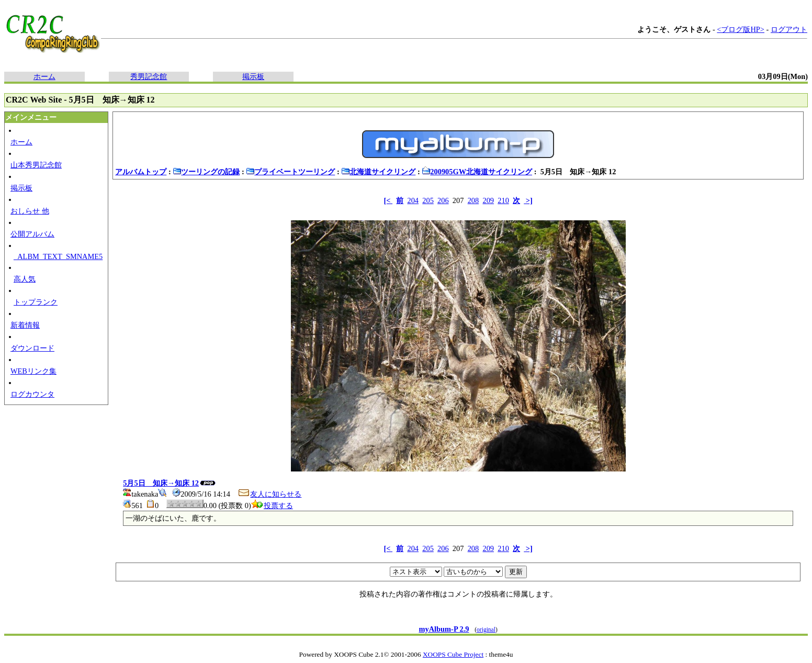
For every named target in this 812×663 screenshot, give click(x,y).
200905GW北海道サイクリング (477, 172)
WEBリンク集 (33, 371)
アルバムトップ (141, 172)
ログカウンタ (32, 394)
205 (428, 200)
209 (488, 200)
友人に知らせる (269, 494)
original (486, 630)
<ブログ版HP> (741, 29)
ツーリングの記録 (206, 172)
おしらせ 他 (30, 211)
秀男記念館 (149, 76)
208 (473, 200)
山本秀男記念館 (36, 165)
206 (443, 200)
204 (413, 200)
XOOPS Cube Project (453, 654)
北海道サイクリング (378, 172)
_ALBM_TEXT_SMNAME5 (58, 256)
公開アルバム (32, 234)
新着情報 (25, 325)
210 (503, 200)
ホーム (44, 76)
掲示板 (253, 76)
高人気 (25, 279)
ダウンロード (32, 348)
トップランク (36, 302)
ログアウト (789, 29)
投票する (272, 505)
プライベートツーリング (290, 172)
